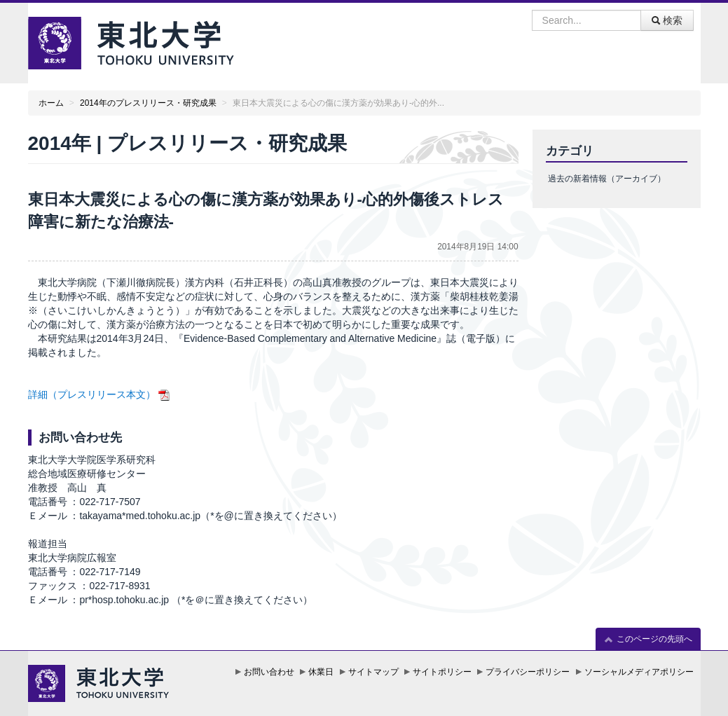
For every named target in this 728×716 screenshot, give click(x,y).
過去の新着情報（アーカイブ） (607, 179)
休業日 (321, 672)
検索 (667, 20)
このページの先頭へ (648, 639)
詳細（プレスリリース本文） (92, 394)
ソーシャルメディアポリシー (639, 672)
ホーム (51, 103)
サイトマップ (373, 672)
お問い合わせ (269, 672)
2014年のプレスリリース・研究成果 (148, 103)
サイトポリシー (442, 672)
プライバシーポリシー (528, 672)
